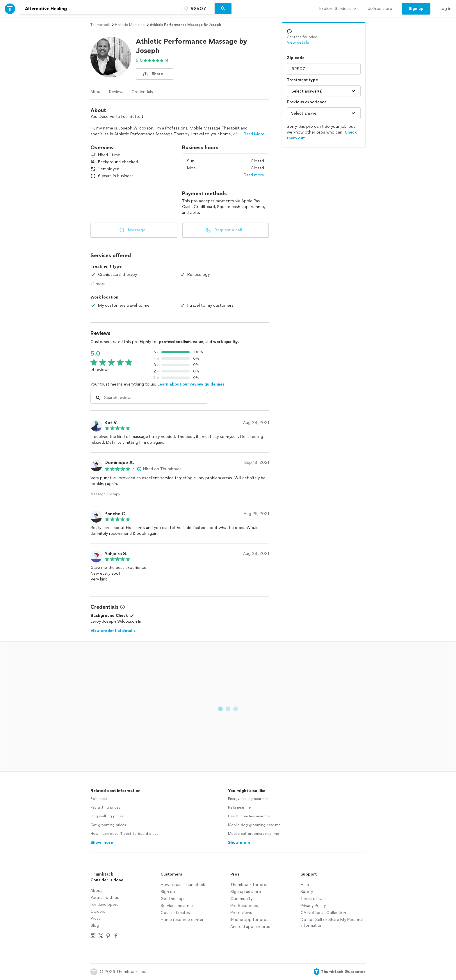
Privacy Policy (313, 906)
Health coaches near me (249, 816)
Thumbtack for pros (249, 885)
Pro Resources (244, 906)
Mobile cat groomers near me (253, 834)
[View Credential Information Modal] (122, 607)
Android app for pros (250, 927)
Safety (307, 892)
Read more (254, 175)
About (96, 92)
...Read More (252, 134)
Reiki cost (99, 799)
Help (305, 885)
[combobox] (101, 9)
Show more (102, 843)
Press (96, 918)
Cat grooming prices (108, 825)
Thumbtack (100, 25)
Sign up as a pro (246, 892)
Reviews (117, 92)
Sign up (168, 892)
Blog (95, 925)
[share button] (155, 74)
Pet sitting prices (105, 807)
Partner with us (105, 898)
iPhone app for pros (249, 920)
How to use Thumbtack (183, 885)
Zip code (296, 58)
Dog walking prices (107, 816)
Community (241, 899)
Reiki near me (239, 807)
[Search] (223, 9)
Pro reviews (241, 913)
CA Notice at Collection (323, 913)
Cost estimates (175, 913)
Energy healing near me (248, 799)
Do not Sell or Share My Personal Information (332, 923)
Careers (98, 911)
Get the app (172, 899)
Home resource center (182, 920)
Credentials (142, 92)
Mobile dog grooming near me (254, 825)
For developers (104, 904)
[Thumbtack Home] (10, 9)
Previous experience (307, 102)
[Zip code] (197, 9)
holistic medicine (130, 25)
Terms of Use (313, 899)
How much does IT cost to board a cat (124, 834)
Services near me (177, 906)
